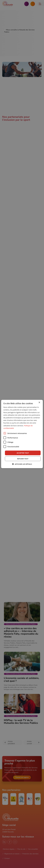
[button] (22, 464)
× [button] (39, 402)
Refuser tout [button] (23, 459)
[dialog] (22, 434)
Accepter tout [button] (23, 453)
